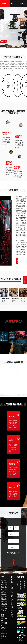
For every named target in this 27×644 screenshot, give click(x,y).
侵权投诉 (12, 612)
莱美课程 (23, 4)
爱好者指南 (14, 32)
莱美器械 (13, 25)
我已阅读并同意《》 (13, 553)
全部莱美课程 (25, 280)
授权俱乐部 (14, 11)
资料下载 (12, 592)
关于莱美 (23, 32)
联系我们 (12, 608)
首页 (12, 4)
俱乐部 (12, 600)
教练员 (12, 604)
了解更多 (18, 261)
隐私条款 (12, 616)
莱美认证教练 (15, 18)
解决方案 (23, 25)
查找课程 (12, 596)
